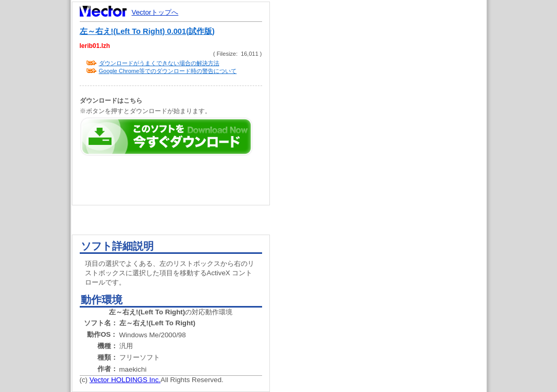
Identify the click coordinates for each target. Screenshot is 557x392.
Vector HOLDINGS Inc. (125, 380)
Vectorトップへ (155, 12)
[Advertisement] (387, 198)
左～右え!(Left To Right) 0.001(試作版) (147, 31)
